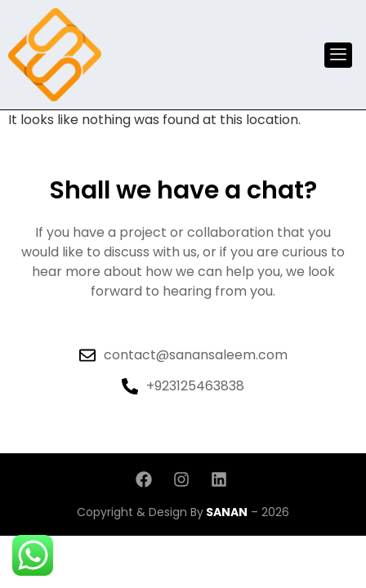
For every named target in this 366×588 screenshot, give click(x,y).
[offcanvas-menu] (338, 55)
